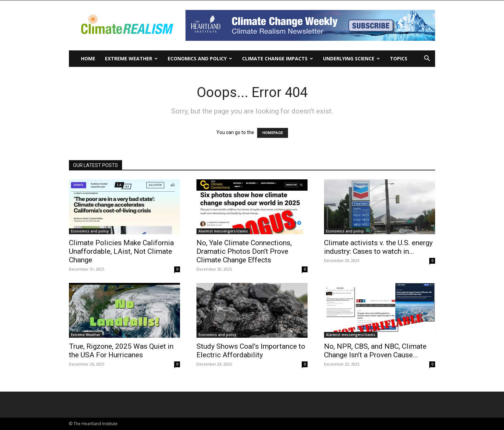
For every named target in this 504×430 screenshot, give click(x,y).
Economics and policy (200, 58)
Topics (399, 58)
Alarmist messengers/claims (223, 231)
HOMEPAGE (273, 133)
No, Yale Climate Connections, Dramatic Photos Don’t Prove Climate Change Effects (244, 251)
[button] (427, 59)
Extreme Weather (131, 58)
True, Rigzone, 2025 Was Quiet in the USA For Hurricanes (121, 351)
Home (88, 58)
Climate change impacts (278, 58)
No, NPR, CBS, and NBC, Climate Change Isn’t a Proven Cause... (375, 351)
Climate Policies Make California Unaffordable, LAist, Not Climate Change (121, 251)
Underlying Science (351, 58)
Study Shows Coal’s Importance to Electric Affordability (251, 351)
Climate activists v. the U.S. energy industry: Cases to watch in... (378, 247)
